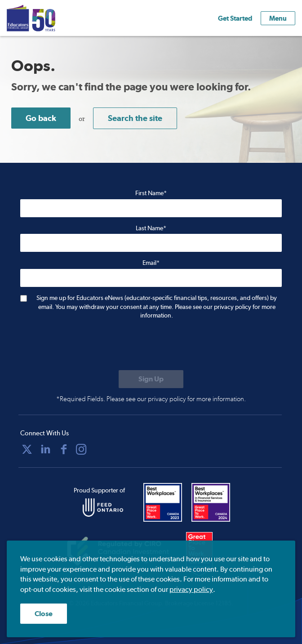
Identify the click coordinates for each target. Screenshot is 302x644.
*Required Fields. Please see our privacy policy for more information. (151, 399)
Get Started (235, 18)
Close (44, 614)
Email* (151, 263)
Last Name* (151, 228)
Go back (41, 118)
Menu (278, 18)
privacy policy (191, 589)
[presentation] (89, 346)
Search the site (135, 118)
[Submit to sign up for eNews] (151, 379)
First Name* (151, 193)
